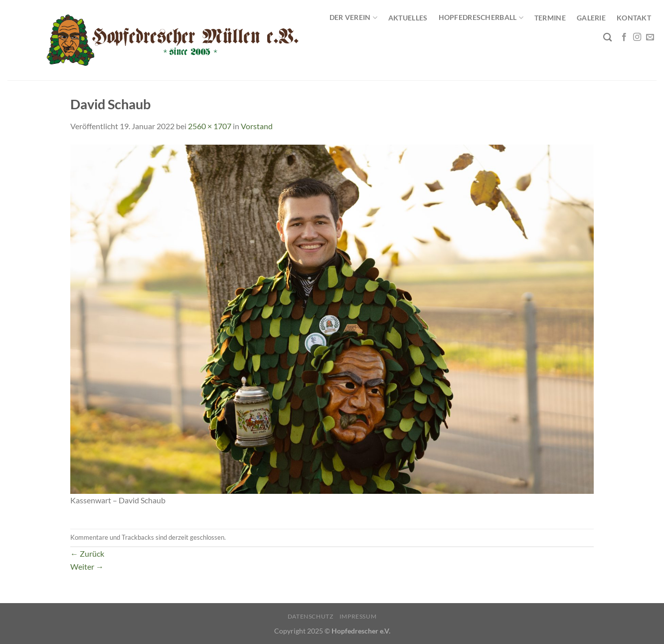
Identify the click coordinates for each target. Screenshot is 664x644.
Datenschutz (311, 616)
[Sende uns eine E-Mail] (650, 37)
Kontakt (634, 18)
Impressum (358, 616)
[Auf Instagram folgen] (637, 37)
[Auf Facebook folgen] (624, 37)
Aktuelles (408, 18)
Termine (550, 18)
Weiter (87, 566)
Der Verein (353, 18)
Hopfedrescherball (481, 18)
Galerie (591, 18)
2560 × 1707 (210, 126)
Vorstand (257, 126)
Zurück (87, 553)
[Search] (607, 38)
